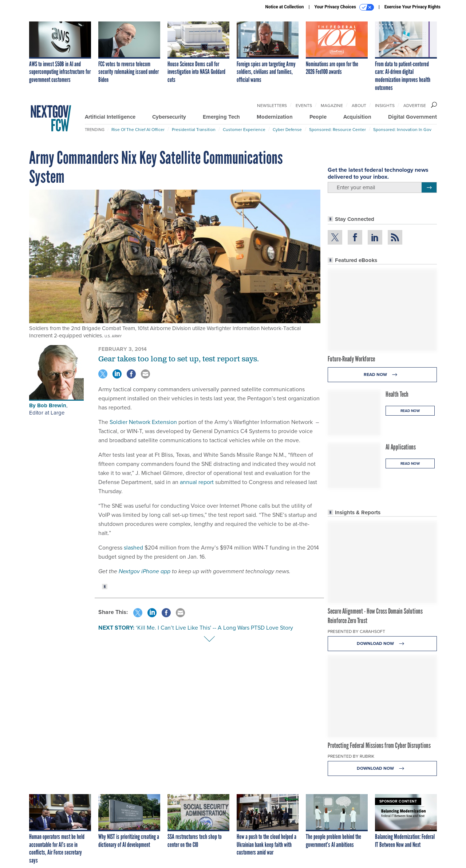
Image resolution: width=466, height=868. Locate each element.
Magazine (332, 106)
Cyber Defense (287, 130)
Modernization (275, 117)
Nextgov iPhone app (145, 571)
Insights (385, 106)
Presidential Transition (194, 130)
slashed (133, 548)
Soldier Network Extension (143, 422)
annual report (197, 482)
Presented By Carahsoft (356, 631)
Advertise (415, 106)
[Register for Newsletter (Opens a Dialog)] (429, 187)
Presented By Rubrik (351, 756)
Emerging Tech (221, 117)
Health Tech (397, 394)
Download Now (382, 644)
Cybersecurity (169, 117)
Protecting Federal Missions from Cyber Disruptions (379, 745)
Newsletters (272, 106)
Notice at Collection (284, 7)
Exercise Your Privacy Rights (412, 7)
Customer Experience (244, 130)
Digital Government (412, 117)
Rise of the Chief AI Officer (138, 130)
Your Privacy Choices (344, 7)
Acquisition (357, 117)
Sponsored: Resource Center (337, 130)
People (318, 117)
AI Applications (401, 447)
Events (304, 106)
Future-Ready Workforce (351, 359)
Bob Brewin (52, 405)
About (359, 106)
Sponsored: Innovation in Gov (402, 130)
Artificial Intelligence (110, 117)
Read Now (382, 375)
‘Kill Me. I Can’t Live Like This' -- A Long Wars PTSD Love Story (214, 628)
